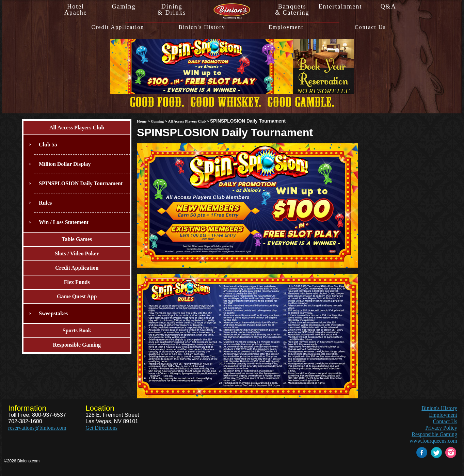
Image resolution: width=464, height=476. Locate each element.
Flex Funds (77, 282)
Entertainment (340, 6)
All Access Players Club (77, 128)
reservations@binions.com (37, 428)
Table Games (77, 239)
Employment (286, 27)
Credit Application (118, 27)
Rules (45, 203)
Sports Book (77, 330)
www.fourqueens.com (433, 441)
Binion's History (202, 27)
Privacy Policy (441, 428)
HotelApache (76, 10)
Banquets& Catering (292, 10)
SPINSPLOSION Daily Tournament (81, 183)
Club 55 (48, 145)
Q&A (388, 6)
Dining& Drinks (172, 10)
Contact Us (370, 27)
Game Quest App (77, 296)
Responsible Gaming (77, 345)
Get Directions (101, 428)
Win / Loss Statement (64, 222)
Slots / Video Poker (77, 253)
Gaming (124, 6)
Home (142, 121)
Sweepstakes (53, 313)
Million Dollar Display (65, 164)
